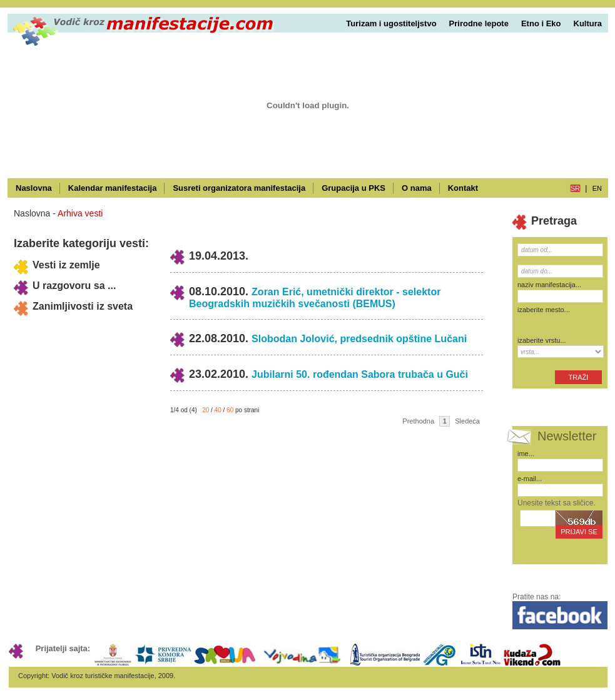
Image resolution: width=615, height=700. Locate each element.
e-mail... (530, 479)
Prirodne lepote (479, 23)
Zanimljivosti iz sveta (83, 306)
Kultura (588, 23)
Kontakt (463, 188)
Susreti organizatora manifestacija (239, 188)
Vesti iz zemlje (66, 265)
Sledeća (467, 421)
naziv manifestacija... (549, 285)
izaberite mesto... (544, 310)
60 (230, 410)
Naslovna (34, 188)
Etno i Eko (541, 23)
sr (575, 188)
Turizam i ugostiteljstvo (391, 23)
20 (206, 410)
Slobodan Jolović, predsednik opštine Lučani (359, 339)
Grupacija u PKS (353, 188)
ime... (526, 454)
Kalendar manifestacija (113, 188)
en (597, 188)
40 (218, 410)
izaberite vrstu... (542, 340)
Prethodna (418, 421)
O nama (417, 188)
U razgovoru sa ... (74, 286)
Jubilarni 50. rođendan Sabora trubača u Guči (360, 374)
